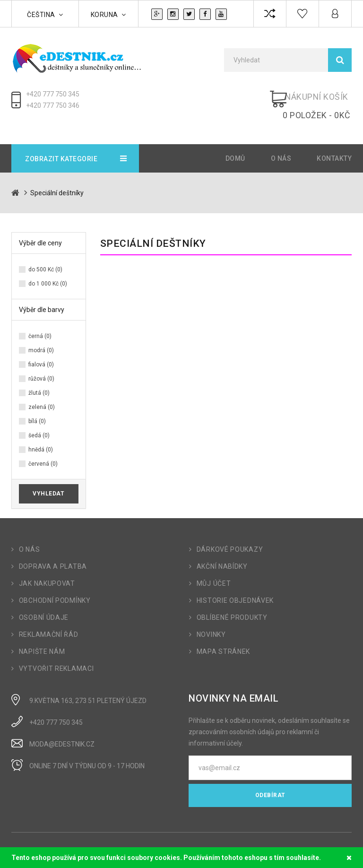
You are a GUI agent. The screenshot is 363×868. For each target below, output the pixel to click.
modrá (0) (41, 336)
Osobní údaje (44, 603)
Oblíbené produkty (232, 603)
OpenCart (50, 843)
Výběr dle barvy (42, 295)
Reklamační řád (49, 620)
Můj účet (214, 569)
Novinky (211, 620)
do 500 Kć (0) (45, 255)
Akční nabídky (222, 552)
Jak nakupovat (47, 569)
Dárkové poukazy (230, 535)
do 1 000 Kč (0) (48, 269)
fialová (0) (41, 350)
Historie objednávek (235, 586)
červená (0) (43, 450)
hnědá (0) (41, 435)
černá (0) (40, 322)
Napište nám (42, 637)
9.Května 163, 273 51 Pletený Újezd (88, 686)
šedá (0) (39, 421)
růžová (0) (41, 365)
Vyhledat (48, 479)
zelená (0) (42, 393)
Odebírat (270, 781)
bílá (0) (37, 407)
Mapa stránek (223, 637)
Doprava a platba (53, 552)
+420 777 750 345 (53, 94)
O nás (281, 144)
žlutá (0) (39, 379)
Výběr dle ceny (40, 229)
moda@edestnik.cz (62, 730)
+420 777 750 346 (53, 105)
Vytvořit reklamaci (56, 654)
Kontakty (334, 144)
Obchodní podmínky (55, 586)
